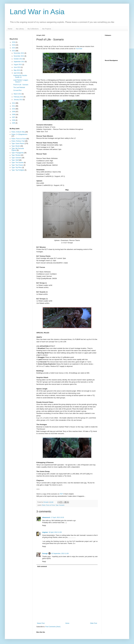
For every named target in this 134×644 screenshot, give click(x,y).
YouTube (79, 49)
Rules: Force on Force (48, 505)
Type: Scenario (60, 505)
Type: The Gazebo (18, 163)
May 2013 (17, 70)
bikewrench (46, 517)
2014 (14, 48)
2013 (14, 51)
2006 (14, 120)
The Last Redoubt (19, 87)
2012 (14, 103)
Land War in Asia (37, 12)
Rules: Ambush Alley (18, 132)
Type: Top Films (17, 168)
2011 (14, 106)
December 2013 (19, 53)
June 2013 (17, 67)
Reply (44, 525)
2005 (14, 123)
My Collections (33, 29)
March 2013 (18, 94)
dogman (45, 532)
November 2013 (19, 56)
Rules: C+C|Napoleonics (19, 134)
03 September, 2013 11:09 (60, 554)
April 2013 (17, 73)
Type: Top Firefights (18, 170)
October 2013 (18, 59)
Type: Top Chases (17, 165)
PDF (61, 494)
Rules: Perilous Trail (18, 141)
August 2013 (18, 65)
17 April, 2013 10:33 (57, 517)
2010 (14, 109)
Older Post (94, 623)
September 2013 (19, 62)
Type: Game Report (18, 144)
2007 (14, 117)
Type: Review (16, 155)
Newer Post (41, 623)
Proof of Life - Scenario (21, 85)
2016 (14, 42)
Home (10, 29)
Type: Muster (16, 146)
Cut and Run (17, 90)
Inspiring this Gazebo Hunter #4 (20, 76)
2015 (14, 45)
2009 (14, 112)
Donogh (45, 554)
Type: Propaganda (17, 153)
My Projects (47, 29)
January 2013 (18, 100)
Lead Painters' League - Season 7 (21, 81)
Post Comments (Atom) (53, 627)
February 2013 (19, 97)
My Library (20, 29)
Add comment (42, 566)
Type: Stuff (15, 160)
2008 (14, 115)
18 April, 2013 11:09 (55, 532)
